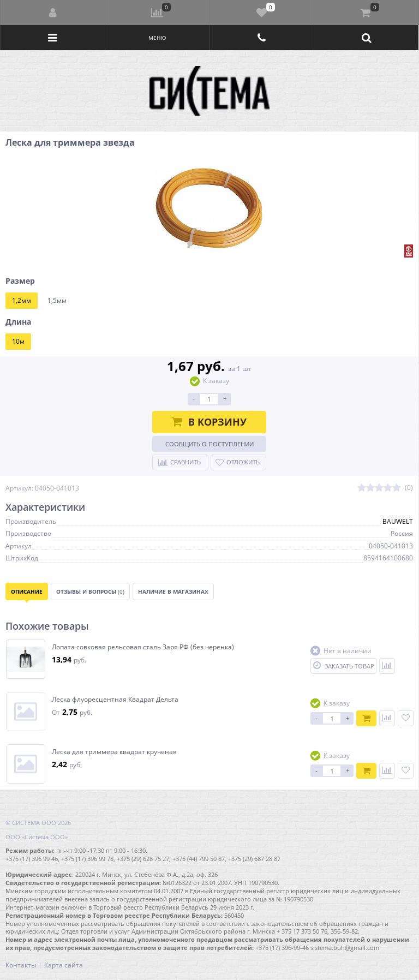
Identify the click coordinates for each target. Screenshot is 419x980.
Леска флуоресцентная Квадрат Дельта (115, 700)
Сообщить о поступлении (209, 444)
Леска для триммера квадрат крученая (114, 752)
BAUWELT (398, 521)
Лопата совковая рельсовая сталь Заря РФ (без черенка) (143, 647)
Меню (157, 38)
